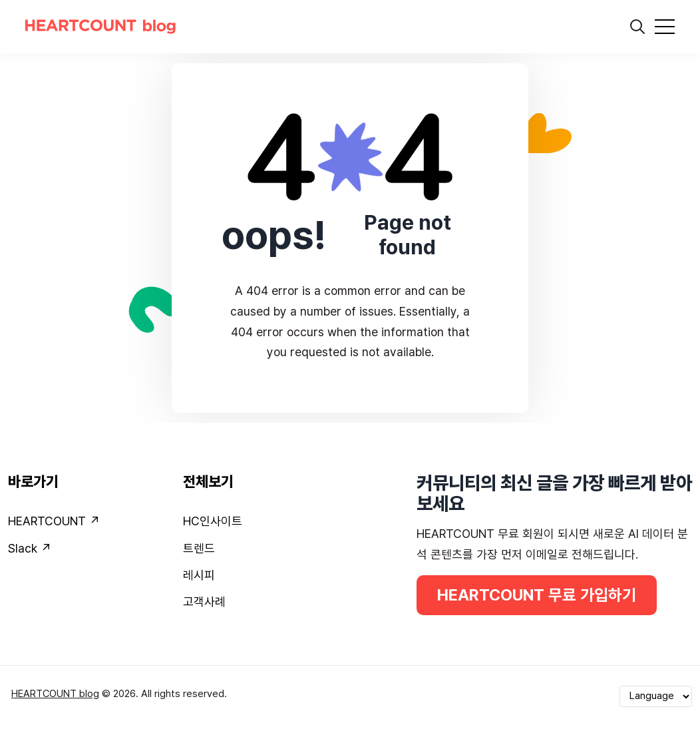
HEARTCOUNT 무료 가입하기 (537, 595)
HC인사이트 (213, 521)
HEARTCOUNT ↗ (54, 521)
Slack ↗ (30, 548)
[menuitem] (87, 524)
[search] (637, 27)
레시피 (199, 575)
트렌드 (199, 548)
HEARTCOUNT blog (55, 694)
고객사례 (204, 602)
